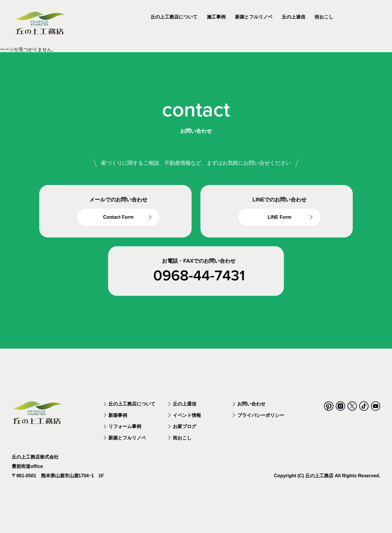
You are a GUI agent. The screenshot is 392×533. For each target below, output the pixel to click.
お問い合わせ (251, 409)
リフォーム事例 (125, 432)
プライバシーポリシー (261, 421)
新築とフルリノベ (127, 443)
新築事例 (118, 421)
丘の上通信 (185, 409)
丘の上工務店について (132, 409)
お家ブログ (185, 432)
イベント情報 (187, 421)
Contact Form (118, 218)
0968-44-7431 (199, 276)
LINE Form (280, 218)
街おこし (182, 443)
